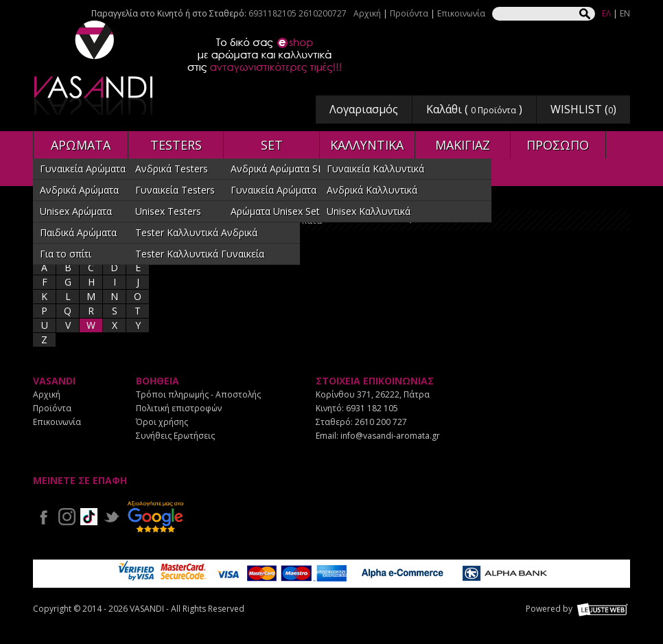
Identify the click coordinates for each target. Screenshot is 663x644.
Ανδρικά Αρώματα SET (280, 169)
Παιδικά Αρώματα (78, 232)
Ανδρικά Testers (172, 169)
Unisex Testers (168, 211)
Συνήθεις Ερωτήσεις (175, 436)
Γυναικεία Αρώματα (83, 169)
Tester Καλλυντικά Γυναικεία (200, 254)
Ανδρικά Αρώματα (79, 190)
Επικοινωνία (461, 13)
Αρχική (367, 13)
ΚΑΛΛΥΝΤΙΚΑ (367, 145)
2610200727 (323, 13)
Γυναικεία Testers (175, 190)
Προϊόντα (409, 13)
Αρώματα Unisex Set (275, 211)
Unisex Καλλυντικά (369, 211)
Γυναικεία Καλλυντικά (375, 169)
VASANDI (95, 68)
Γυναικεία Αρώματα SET (283, 190)
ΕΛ (606, 13)
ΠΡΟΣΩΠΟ (558, 145)
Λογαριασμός (364, 109)
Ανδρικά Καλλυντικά (372, 190)
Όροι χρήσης (162, 422)
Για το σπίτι (66, 254)
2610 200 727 (381, 422)
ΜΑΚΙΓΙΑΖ (463, 145)
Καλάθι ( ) (474, 109)
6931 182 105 (372, 408)
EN (625, 13)
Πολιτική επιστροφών (179, 408)
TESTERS (176, 145)
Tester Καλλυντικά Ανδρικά (196, 232)
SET (272, 145)
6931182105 (272, 13)
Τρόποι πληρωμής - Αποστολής (198, 394)
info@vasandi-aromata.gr (390, 436)
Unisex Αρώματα (76, 211)
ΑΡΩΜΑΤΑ (81, 145)
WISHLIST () (583, 109)
